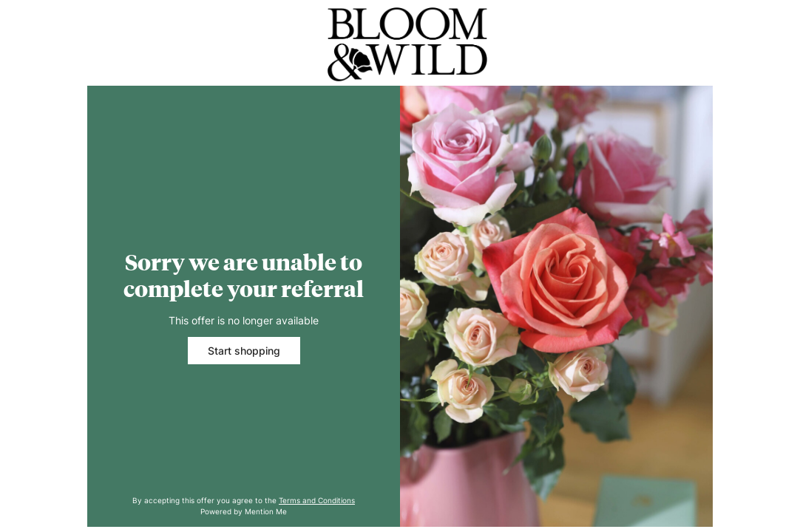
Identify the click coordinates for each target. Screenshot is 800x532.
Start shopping (244, 351)
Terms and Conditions (317, 500)
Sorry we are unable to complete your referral (244, 275)
